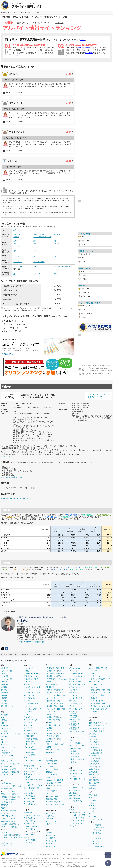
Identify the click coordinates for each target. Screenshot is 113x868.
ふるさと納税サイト (31, 703)
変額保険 (92, 785)
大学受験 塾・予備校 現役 (55, 668)
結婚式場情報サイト (77, 798)
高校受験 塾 (50, 687)
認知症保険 (93, 772)
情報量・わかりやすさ (40, 234)
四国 (92, 695)
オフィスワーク (18, 267)
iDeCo (91, 806)
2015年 (29, 498)
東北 (35, 241)
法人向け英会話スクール (54, 802)
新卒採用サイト (75, 716)
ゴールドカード (8, 758)
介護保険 (92, 777)
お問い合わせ (56, 854)
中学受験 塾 (50, 714)
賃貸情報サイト (6, 805)
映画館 (72, 810)
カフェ (26, 763)
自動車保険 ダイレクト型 (98, 723)
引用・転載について (69, 854)
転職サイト (73, 679)
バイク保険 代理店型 (97, 731)
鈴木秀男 (89, 53)
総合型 (28, 777)
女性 (35, 251)
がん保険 (4, 701)
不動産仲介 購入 (6, 789)
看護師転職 (73, 690)
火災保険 (4, 687)
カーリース (28, 728)
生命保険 (4, 695)
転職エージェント (76, 687)
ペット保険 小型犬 (96, 742)
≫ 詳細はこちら (6, 456)
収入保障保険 (96, 761)
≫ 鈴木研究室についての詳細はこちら (31, 642)
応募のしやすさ (18, 234)
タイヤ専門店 (50, 846)
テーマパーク (74, 826)
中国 (108, 693)
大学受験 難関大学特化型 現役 (56, 679)
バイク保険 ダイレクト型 (98, 728)
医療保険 (4, 698)
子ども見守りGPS (31, 804)
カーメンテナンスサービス (34, 761)
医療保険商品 (94, 747)
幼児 (49, 764)
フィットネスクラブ (53, 813)
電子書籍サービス (30, 771)
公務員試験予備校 (52, 799)
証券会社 (5, 720)
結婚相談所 (73, 793)
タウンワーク (16, 103)
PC (14, 274)
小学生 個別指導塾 (52, 736)
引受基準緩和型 (96, 753)
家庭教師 (49, 747)
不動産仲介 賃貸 (6, 802)
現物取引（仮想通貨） (10, 769)
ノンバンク (13, 747)
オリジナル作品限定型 (34, 780)
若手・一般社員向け (78, 759)
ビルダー (5, 832)
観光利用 (29, 843)
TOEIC (50, 780)
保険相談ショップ (7, 706)
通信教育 (49, 741)
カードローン (5, 745)
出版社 (28, 782)
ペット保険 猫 (94, 745)
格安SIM (94, 671)
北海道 (16, 241)
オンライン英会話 (52, 769)
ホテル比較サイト (30, 821)
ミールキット (29, 690)
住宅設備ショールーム (9, 810)
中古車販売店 (29, 736)
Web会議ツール (75, 748)
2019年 (3, 498)
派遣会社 (73, 701)
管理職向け (75, 757)
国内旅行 (29, 815)
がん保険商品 (94, 764)
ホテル (26, 837)
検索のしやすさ (58, 234)
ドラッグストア (51, 835)
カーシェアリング (30, 720)
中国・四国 (57, 244)
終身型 (93, 750)
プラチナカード (99, 833)
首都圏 (5, 797)
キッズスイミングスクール (54, 821)
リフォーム (5, 813)
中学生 (56, 744)
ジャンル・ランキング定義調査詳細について (99, 396)
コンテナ (29, 712)
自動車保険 (5, 668)
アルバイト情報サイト (77, 676)
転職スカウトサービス (77, 684)
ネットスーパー (30, 695)
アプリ (56, 274)
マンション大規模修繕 (9, 800)
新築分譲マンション (8, 821)
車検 (26, 758)
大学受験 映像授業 (52, 684)
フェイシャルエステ (77, 773)
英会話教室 (50, 766)
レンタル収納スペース (34, 709)
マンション (6, 786)
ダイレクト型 (7, 671)
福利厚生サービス (30, 799)
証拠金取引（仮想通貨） (11, 772)
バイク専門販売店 (32, 750)
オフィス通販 (29, 793)
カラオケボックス (76, 823)
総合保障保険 (94, 780)
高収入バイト (18, 262)
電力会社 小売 (29, 801)
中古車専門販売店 (32, 739)
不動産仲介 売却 (6, 783)
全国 (82, 821)
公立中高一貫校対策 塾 (54, 725)
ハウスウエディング (77, 787)
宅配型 (28, 714)
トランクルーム (30, 706)
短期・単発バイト (39, 262)
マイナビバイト (17, 132)
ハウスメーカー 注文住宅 (9, 827)
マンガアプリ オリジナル (33, 785)
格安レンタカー (30, 725)
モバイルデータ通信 (96, 684)
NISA (2, 717)
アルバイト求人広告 (77, 732)
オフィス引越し (30, 790)
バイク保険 (5, 676)
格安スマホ (95, 674)
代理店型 (5, 674)
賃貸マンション (6, 808)
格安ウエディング (76, 790)
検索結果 (16, 237)
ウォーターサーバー (31, 668)
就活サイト (73, 671)
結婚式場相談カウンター (78, 796)
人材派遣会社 (74, 728)
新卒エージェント (76, 720)
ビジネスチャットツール (78, 746)
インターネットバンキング (10, 734)
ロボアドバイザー (7, 775)
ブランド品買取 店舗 (32, 788)
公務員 (50, 785)
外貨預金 (4, 737)
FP (48, 775)
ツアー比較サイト (30, 829)
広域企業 (94, 698)
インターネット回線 (96, 701)
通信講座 (49, 772)
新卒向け (74, 762)
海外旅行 (37, 815)
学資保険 (4, 703)
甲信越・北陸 (58, 693)
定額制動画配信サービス (33, 766)
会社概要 (22, 854)
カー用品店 (50, 844)
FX (2, 742)
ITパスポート (58, 785)
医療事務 (54, 775)
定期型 (100, 750)
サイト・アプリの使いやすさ (42, 237)
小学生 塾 (49, 731)
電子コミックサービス (32, 774)
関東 (55, 241)
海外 (32, 835)
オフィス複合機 (30, 796)
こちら (82, 40)
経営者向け (75, 754)
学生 (55, 256)
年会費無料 (6, 753)
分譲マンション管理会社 (9, 794)
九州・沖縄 (17, 246)
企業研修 (73, 751)
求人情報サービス (76, 709)
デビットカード (6, 761)
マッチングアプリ (76, 801)
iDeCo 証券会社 (6, 728)
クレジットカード (7, 750)
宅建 (49, 777)
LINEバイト (15, 74)
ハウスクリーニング (31, 679)
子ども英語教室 (51, 761)
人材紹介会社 (74, 724)
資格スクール (50, 788)
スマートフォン (38, 274)
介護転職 (73, 693)
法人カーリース (75, 740)
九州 (20, 797)
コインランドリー (30, 682)
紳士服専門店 (50, 838)
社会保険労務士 (59, 780)
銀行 (4, 723)
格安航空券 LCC (30, 824)
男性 (15, 251)
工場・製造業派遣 (76, 703)
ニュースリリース (32, 854)
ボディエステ (74, 776)
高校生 (50, 744)
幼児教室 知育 (51, 752)
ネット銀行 (5, 731)
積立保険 (92, 788)
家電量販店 (50, 833)
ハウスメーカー (8, 843)
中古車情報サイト (30, 733)
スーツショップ (51, 841)
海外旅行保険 (5, 690)
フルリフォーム (8, 816)
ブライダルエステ (76, 771)
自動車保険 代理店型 (97, 726)
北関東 (11, 835)
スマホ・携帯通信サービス (99, 668)
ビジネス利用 (30, 840)
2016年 (23, 498)
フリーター (17, 256)
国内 (27, 835)
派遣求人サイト (75, 706)
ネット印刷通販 (75, 743)
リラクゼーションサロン (54, 819)
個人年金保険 (94, 783)
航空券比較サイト (30, 818)
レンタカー (28, 722)
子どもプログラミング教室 (55, 805)
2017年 (16, 498)
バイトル (13, 161)
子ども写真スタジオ (31, 769)
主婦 (35, 256)
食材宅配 (27, 684)
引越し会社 (28, 717)
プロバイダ (93, 687)
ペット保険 (5, 693)
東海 (15, 244)
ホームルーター (95, 682)
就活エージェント (76, 668)
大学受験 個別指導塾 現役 (55, 674)
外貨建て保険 (94, 775)
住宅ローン (5, 739)
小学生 (62, 744)
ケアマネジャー (61, 783)
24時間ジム (50, 816)
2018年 (10, 498)
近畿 (35, 244)
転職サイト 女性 (75, 682)
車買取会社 (28, 731)
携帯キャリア (96, 676)
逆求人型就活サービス (77, 674)
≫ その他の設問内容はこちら (11, 477)
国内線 (28, 826)
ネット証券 (5, 715)
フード (35, 267)
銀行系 (5, 747)
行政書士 (50, 783)
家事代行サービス (30, 676)
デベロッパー (7, 846)
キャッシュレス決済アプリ (10, 764)
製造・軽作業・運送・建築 (62, 267)
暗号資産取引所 (6, 766)
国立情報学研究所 (85, 48)
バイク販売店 (29, 747)
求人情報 (79, 854)
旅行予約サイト (30, 813)
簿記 (54, 777)
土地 (20, 786)
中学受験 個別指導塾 (53, 720)
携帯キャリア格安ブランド (100, 679)
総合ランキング (18, 230)
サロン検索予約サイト (77, 779)
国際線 (34, 826)
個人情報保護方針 (45, 854)
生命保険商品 (94, 756)
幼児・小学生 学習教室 (54, 750)
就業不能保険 (94, 769)
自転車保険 (5, 684)
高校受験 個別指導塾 (53, 701)
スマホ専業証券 (6, 726)
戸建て (14, 786)
